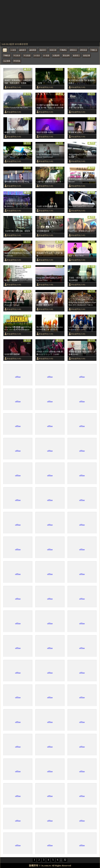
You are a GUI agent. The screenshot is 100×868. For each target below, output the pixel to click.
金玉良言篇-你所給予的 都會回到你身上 (82, 82)
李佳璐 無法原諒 (75, 132)
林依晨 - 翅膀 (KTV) (45, 305)
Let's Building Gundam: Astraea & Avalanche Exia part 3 (82, 328)
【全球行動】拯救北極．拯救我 (17, 231)
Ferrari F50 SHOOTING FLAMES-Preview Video (50, 279)
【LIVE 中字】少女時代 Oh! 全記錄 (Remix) (18, 205)
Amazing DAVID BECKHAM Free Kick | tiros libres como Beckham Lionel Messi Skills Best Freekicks (18, 328)
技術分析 (53, 50)
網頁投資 (84, 50)
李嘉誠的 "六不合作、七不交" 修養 (50, 254)
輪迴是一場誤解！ (12, 280)
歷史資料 (66, 56)
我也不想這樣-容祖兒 (45, 132)
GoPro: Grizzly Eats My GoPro (16, 108)
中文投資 (27, 56)
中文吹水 (17, 56)
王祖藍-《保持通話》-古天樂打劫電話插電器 (82, 279)
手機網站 (63, 50)
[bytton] (5, 50)
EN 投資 (46, 56)
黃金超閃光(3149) (14, 87)
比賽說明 (56, 56)
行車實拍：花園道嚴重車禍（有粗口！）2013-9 (18, 156)
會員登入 (76, 56)
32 (65, 860)
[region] (50, 21)
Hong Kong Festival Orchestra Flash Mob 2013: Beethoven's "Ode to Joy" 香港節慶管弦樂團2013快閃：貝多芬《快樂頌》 (82, 304)
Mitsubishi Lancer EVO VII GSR (81, 206)
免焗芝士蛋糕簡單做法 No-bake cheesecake (17, 254)
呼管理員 (17, 61)
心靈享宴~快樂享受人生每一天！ (50, 182)
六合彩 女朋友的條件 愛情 (47, 206)
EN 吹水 (37, 56)
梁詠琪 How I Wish (76, 256)
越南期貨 (33, 50)
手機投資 (7, 56)
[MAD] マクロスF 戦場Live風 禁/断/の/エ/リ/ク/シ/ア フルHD (50, 353)
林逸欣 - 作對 (10, 132)
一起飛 (39, 83)
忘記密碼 (7, 61)
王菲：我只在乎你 (76, 108)
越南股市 (23, 50)
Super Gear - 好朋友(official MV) (81, 231)
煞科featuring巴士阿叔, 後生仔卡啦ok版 (82, 156)
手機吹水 (94, 50)
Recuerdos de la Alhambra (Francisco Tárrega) (14, 304)
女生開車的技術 (43, 231)
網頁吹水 (73, 50)
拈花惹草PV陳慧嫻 (12, 354)
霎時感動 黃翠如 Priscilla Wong (17, 182)
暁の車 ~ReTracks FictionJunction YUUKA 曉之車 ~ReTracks (50, 328)
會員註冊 (87, 56)
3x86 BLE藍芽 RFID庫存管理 (15, 44)
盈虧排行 (43, 50)
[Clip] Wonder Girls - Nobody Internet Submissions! (48, 156)
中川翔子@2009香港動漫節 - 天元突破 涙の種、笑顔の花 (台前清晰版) (50, 106)
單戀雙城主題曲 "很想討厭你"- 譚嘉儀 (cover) (82, 353)
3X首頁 (13, 50)
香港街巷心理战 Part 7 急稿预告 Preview (81, 180)
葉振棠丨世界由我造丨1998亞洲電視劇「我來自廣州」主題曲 (18, 82)
